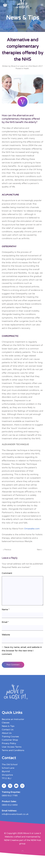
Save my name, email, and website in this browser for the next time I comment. (22, 651)
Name (6, 609)
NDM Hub (36, 840)
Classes (6, 723)
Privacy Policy (9, 743)
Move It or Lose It (18, 66)
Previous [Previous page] (7, 550)
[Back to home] (22, 5)
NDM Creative (11, 840)
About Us (7, 733)
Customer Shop (10, 740)
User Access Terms (12, 747)
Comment (7, 573)
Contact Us (8, 730)
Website (6, 635)
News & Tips (8, 726)
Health (26, 69)
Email (5, 622)
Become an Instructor (13, 719)
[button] (42, 5)
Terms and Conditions (13, 750)
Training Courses (10, 737)
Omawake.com (32, 529)
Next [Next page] (40, 550)
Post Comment (13, 665)
